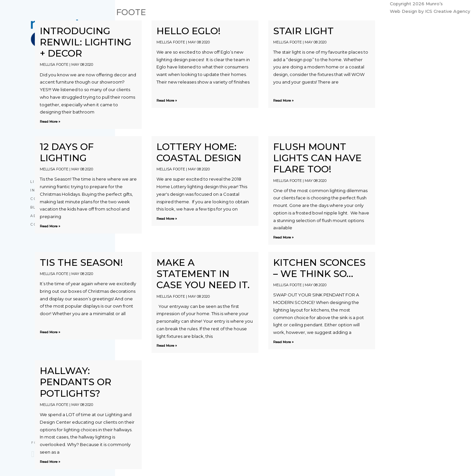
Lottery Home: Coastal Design (199, 152)
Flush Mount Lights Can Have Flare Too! (317, 158)
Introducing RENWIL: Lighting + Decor (85, 42)
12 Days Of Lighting (67, 152)
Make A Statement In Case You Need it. (203, 274)
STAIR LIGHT (303, 31)
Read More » (50, 122)
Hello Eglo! (189, 31)
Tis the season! (81, 262)
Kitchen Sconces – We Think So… (319, 268)
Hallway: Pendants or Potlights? (76, 382)
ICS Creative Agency (448, 11)
